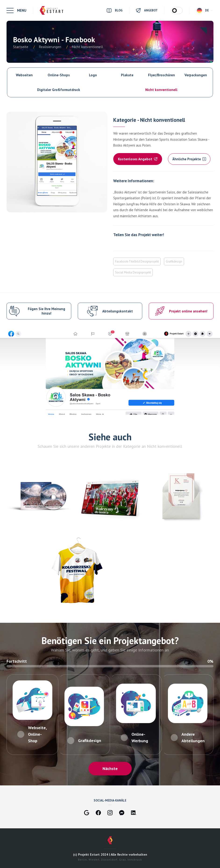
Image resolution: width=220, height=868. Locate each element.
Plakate (127, 75)
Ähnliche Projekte (189, 159)
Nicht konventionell (161, 90)
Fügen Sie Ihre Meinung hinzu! (46, 311)
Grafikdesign (174, 261)
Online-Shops (59, 75)
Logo (93, 75)
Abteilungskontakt (118, 311)
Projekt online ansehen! (188, 311)
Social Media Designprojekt (133, 272)
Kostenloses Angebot (138, 159)
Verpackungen (196, 75)
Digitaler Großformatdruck (59, 90)
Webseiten (24, 75)
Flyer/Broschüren (161, 75)
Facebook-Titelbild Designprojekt (137, 261)
